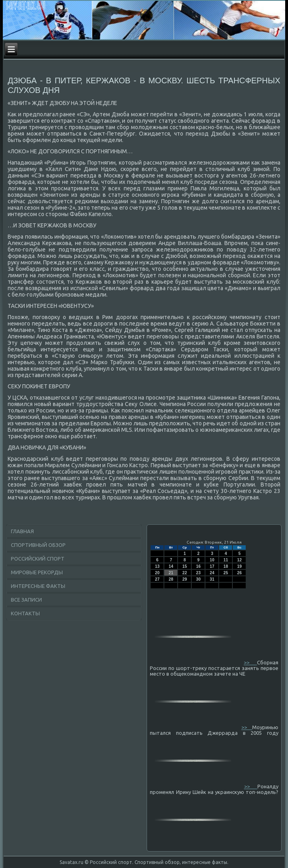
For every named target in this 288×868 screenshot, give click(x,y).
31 (212, 579)
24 (212, 573)
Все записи (26, 600)
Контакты (25, 613)
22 (185, 573)
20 (157, 573)
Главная (22, 531)
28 (171, 579)
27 (157, 579)
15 (185, 566)
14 (171, 566)
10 (212, 560)
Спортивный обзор (38, 545)
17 (212, 566)
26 (239, 573)
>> (250, 662)
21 (171, 573)
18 (226, 566)
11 (226, 560)
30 (198, 579)
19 (239, 566)
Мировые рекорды (37, 572)
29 (185, 579)
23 (198, 573)
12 (239, 560)
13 (157, 566)
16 (198, 566)
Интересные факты (38, 586)
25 (226, 573)
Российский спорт (38, 559)
